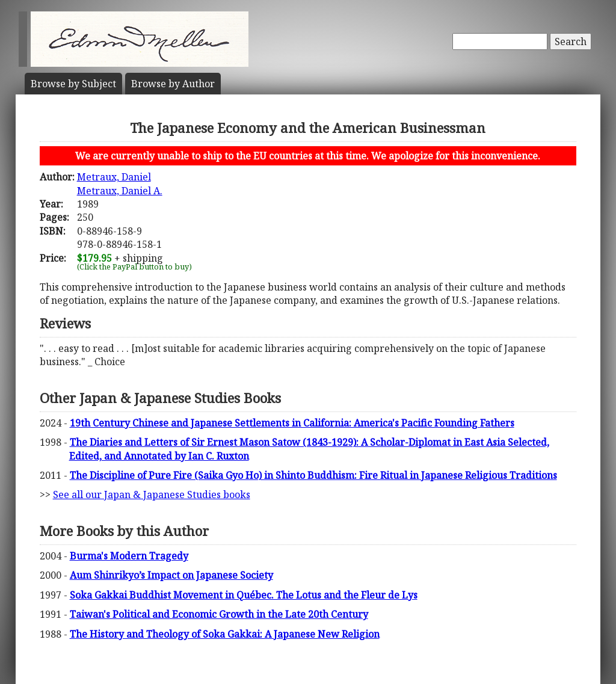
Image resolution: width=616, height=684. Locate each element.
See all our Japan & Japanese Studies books (152, 495)
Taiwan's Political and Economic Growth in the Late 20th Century (219, 614)
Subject (73, 84)
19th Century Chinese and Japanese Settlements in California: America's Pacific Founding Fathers (292, 423)
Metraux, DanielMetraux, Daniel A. (120, 183)
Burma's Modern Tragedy (129, 556)
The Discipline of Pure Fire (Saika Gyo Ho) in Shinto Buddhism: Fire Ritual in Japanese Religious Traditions (313, 475)
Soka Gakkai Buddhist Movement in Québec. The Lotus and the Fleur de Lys (244, 595)
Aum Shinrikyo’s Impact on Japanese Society (171, 575)
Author (173, 84)
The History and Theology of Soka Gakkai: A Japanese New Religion (225, 634)
